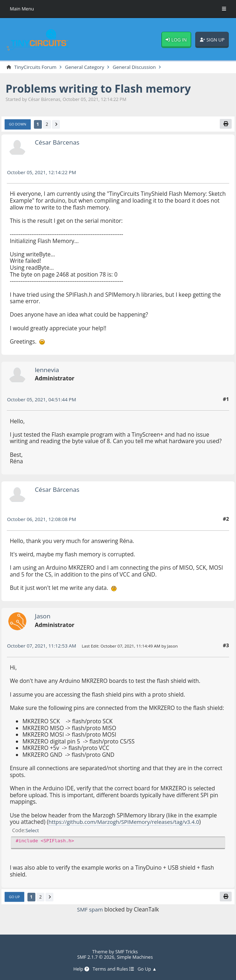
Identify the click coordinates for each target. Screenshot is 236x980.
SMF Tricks (126, 951)
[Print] (225, 124)
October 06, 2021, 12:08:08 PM (43, 520)
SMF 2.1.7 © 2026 (95, 957)
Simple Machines (136, 957)
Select (33, 831)
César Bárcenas (58, 143)
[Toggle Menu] (224, 9)
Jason (43, 617)
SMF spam (90, 910)
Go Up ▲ (148, 969)
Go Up (15, 898)
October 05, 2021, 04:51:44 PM (43, 400)
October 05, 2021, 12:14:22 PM (43, 173)
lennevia (48, 370)
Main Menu (22, 9)
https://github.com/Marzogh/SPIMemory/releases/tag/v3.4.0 (127, 822)
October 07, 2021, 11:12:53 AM (43, 646)
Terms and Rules (113, 969)
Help (80, 969)
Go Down (18, 125)
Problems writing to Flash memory (102, 89)
